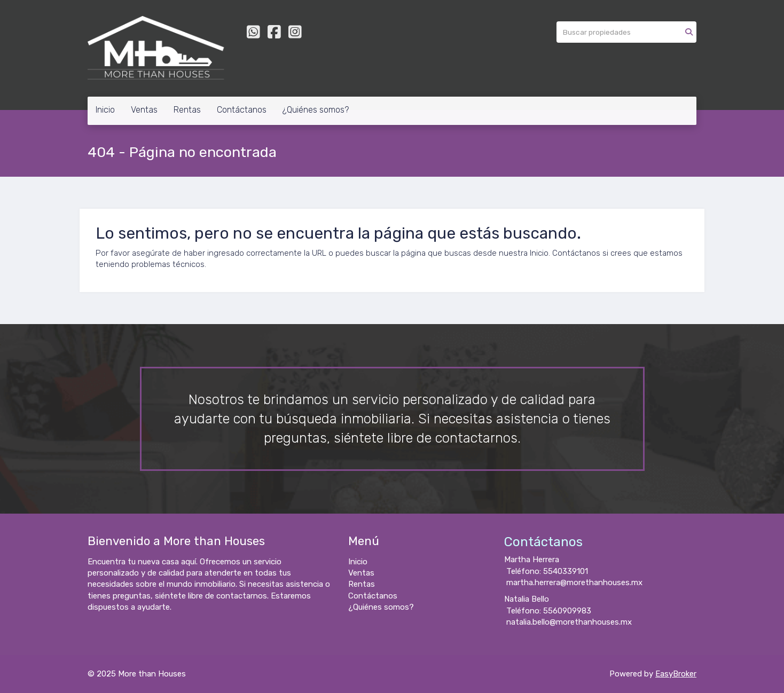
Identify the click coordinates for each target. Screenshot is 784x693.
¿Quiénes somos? (316, 110)
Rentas (187, 110)
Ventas (144, 110)
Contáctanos (242, 110)
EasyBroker (676, 674)
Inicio (105, 110)
